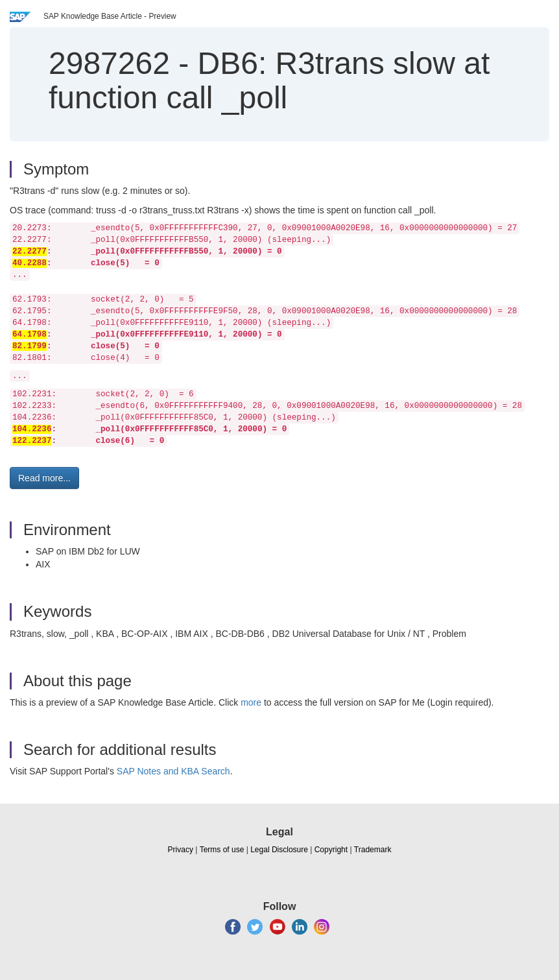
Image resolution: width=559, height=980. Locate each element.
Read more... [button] (44, 478)
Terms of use (222, 850)
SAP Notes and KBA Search (173, 771)
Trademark (373, 850)
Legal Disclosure (279, 850)
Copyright (331, 850)
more (251, 702)
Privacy (181, 850)
